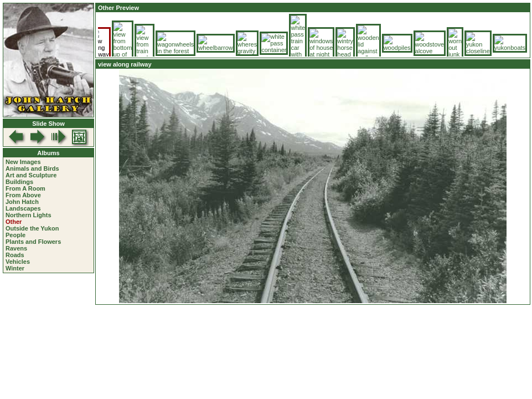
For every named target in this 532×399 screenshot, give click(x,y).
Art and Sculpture (31, 175)
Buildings (19, 182)
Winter (15, 268)
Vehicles (18, 262)
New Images (23, 162)
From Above (23, 195)
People (16, 235)
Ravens (16, 248)
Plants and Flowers (33, 242)
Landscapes (23, 208)
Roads (15, 255)
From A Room (25, 188)
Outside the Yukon (32, 228)
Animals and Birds (32, 168)
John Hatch (22, 202)
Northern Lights (29, 215)
